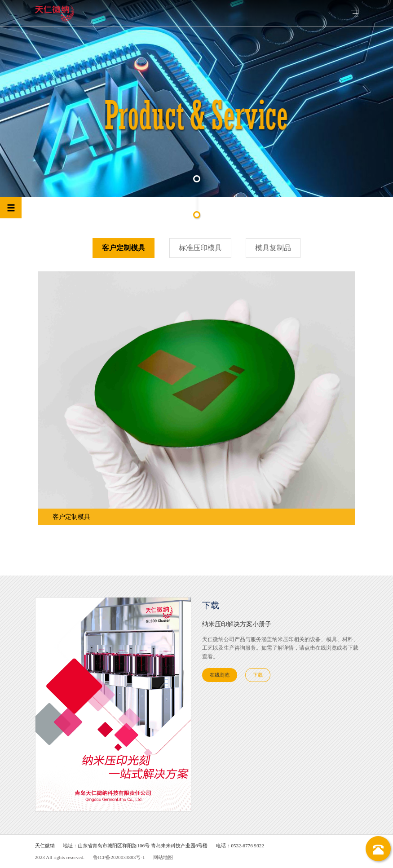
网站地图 (163, 857)
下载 (258, 675)
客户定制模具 (124, 248)
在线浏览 (220, 675)
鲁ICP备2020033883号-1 (119, 857)
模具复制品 (273, 248)
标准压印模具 (200, 248)
